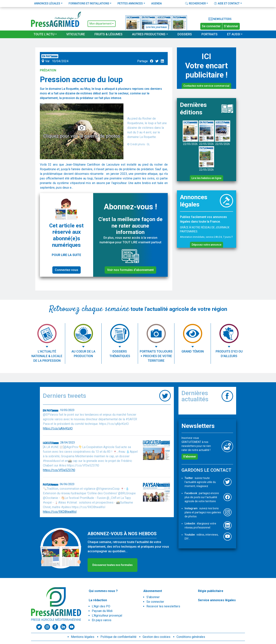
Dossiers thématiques (120, 354)
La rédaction (98, 600)
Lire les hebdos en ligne (206, 178)
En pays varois (102, 620)
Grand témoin (193, 351)
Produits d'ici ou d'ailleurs (229, 354)
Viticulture (76, 34)
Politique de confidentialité (118, 637)
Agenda (156, 3)
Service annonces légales (217, 600)
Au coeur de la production (83, 354)
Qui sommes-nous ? (103, 591)
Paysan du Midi (102, 611)
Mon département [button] (101, 24)
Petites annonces (130, 3)
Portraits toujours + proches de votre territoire (156, 356)
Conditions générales (191, 637)
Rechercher (195, 3)
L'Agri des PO (101, 606)
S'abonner (231, 26)
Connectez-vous (67, 270)
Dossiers (185, 34)
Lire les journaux (156, 27)
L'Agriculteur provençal (107, 616)
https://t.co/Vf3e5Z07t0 (59, 470)
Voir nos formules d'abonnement (130, 270)
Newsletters (220, 19)
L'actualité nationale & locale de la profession (47, 356)
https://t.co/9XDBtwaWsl (60, 512)
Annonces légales (47, 3)
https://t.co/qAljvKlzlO (58, 428)
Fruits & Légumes (108, 34)
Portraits (209, 34)
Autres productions (149, 34)
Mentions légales (83, 637)
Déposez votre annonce (207, 245)
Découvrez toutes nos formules (113, 565)
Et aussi (234, 34)
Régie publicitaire (211, 591)
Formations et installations (89, 3)
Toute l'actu (44, 34)
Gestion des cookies (156, 637)
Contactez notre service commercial (206, 86)
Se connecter (211, 26)
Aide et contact (227, 3)
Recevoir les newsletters (163, 606)
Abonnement (153, 591)
